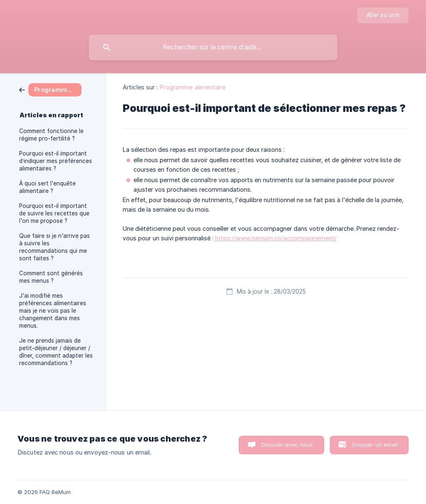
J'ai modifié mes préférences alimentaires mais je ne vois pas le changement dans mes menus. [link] (53, 311)
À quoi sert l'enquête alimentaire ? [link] (47, 187)
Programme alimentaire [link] (193, 87)
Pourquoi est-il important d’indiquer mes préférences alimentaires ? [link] (56, 161)
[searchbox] (213, 47)
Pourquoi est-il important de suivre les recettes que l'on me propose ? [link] (54, 213)
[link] (50, 89)
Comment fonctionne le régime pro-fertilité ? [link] (51, 135)
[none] (383, 15)
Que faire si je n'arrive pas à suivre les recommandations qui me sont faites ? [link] (54, 247)
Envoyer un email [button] (375, 445)
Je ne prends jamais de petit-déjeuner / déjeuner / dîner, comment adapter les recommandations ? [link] (56, 352)
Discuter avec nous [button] (287, 445)
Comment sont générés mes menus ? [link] (51, 277)
